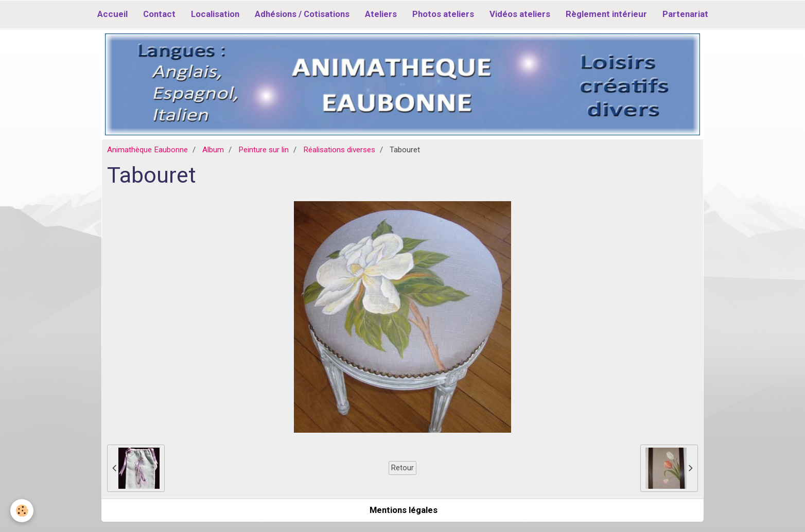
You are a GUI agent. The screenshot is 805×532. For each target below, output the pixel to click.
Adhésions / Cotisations (302, 14)
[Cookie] (22, 511)
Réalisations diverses (339, 150)
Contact (159, 14)
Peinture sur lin (264, 150)
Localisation (215, 14)
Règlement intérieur (606, 14)
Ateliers (381, 14)
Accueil (112, 14)
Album (213, 150)
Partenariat (685, 14)
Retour (402, 468)
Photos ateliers (443, 14)
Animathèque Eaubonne (147, 150)
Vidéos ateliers (520, 14)
